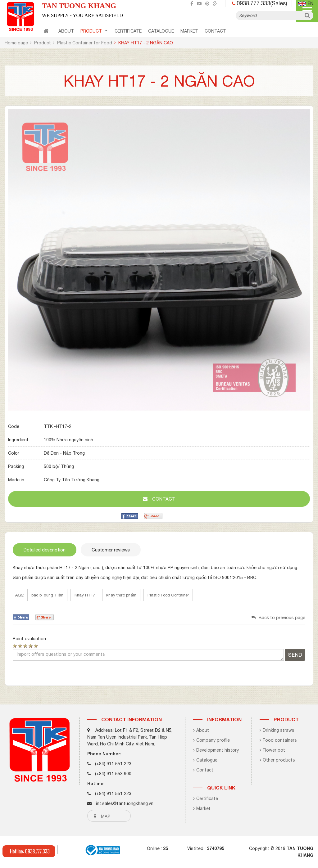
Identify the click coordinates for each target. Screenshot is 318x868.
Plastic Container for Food (85, 43)
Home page (16, 43)
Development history (216, 750)
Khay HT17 (85, 595)
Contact (203, 770)
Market (189, 31)
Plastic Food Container (168, 595)
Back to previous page (278, 618)
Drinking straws (277, 730)
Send (295, 655)
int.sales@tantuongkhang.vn (125, 803)
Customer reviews (111, 550)
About (66, 31)
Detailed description (45, 550)
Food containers (278, 740)
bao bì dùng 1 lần (47, 595)
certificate (128, 31)
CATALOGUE (161, 31)
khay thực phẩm (121, 595)
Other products (277, 760)
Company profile (211, 740)
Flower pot (272, 750)
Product (94, 31)
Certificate (206, 798)
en (306, 3)
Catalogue (205, 760)
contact (215, 31)
